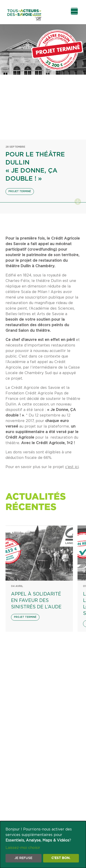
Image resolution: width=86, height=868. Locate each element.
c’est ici (72, 467)
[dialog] (43, 845)
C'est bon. (61, 858)
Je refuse (23, 858)
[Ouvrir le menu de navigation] (74, 11)
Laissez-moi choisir (23, 848)
